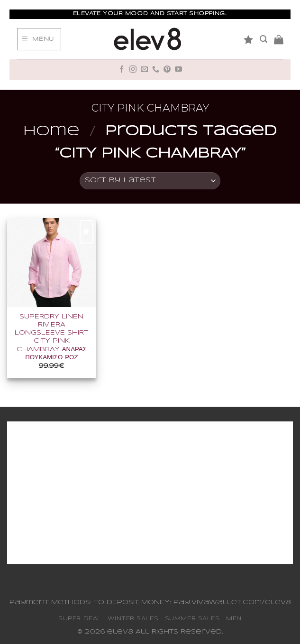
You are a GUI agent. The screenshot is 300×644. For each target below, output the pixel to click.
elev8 (120, 632)
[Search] (264, 39)
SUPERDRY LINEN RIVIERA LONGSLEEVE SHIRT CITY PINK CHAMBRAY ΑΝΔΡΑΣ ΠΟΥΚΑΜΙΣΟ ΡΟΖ (51, 337)
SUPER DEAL (80, 619)
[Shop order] (150, 181)
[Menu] (39, 39)
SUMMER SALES (192, 619)
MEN (234, 619)
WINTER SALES (133, 619)
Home (51, 131)
